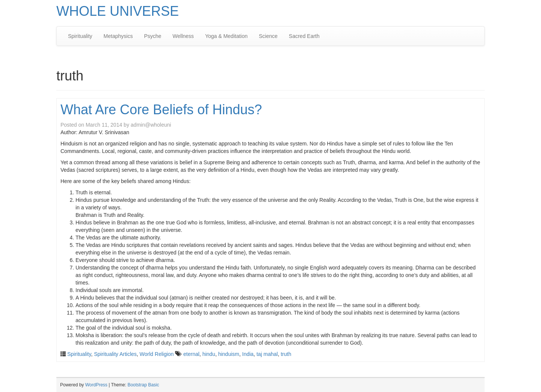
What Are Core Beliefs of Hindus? (161, 110)
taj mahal (267, 354)
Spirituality (80, 36)
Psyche (153, 36)
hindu (209, 354)
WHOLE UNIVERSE (118, 11)
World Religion (157, 354)
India (248, 354)
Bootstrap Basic (143, 385)
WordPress (96, 385)
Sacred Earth (304, 36)
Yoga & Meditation (226, 36)
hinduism (229, 354)
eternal (191, 354)
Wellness (183, 36)
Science (268, 36)
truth (286, 354)
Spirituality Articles (115, 354)
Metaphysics (118, 36)
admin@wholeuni (151, 125)
